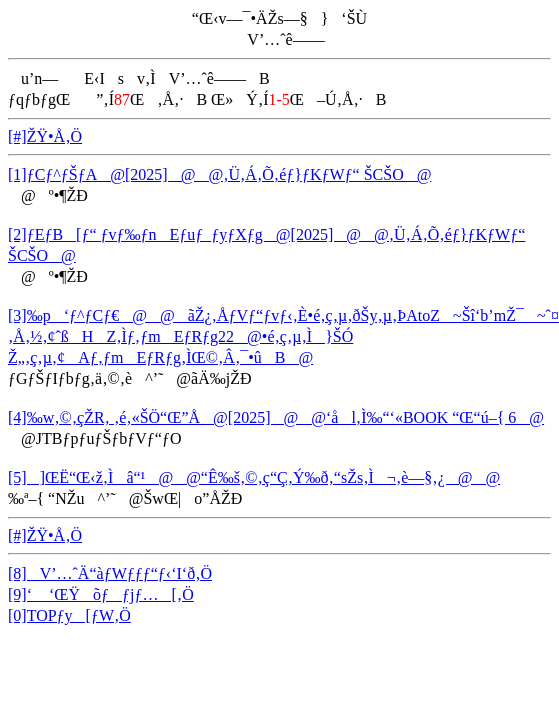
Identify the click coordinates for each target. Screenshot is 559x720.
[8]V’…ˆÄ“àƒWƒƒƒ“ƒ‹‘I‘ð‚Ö (110, 573)
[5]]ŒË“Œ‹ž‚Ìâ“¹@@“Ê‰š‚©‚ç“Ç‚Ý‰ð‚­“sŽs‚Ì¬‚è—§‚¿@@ (254, 477)
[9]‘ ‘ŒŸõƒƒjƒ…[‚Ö (101, 594)
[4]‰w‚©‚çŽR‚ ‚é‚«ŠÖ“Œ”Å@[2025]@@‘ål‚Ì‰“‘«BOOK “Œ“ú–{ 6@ (276, 417)
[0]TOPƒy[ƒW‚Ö (69, 615)
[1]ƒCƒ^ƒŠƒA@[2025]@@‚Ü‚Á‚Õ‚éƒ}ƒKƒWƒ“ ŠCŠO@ (219, 174)
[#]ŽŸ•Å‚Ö (45, 136)
